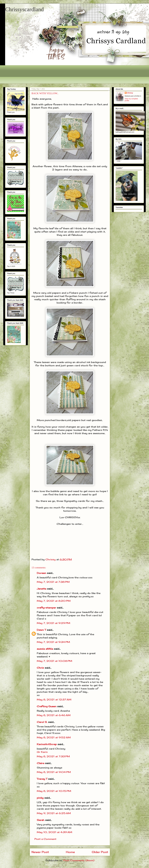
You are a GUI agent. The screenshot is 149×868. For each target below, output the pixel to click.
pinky (40, 798)
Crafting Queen (47, 706)
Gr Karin (42, 752)
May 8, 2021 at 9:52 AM (54, 737)
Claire (41, 763)
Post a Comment (45, 839)
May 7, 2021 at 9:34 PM (53, 642)
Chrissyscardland (24, 9)
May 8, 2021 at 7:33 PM (53, 756)
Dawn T (41, 630)
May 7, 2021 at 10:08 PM (54, 661)
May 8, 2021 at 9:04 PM (54, 772)
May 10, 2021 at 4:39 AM (54, 832)
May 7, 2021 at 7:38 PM (53, 582)
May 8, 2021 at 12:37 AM (54, 700)
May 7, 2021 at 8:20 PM (54, 601)
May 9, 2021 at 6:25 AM (54, 813)
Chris (40, 668)
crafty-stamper (46, 608)
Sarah (41, 820)
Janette (42, 589)
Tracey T (42, 779)
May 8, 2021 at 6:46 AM (54, 715)
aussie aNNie (45, 649)
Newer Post (40, 852)
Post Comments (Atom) (79, 860)
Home (70, 852)
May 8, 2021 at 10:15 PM (54, 791)
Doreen (41, 573)
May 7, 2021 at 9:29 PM (53, 623)
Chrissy (130, 93)
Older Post (100, 852)
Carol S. (42, 722)
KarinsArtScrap (47, 744)
